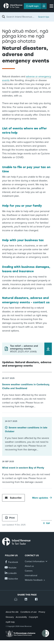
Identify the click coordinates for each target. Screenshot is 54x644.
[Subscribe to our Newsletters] (11, 579)
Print (10, 518)
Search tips (44, 17)
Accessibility (21, 617)
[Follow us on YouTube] (11, 568)
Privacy (42, 612)
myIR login (32, 6)
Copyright (33, 617)
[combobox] (21, 17)
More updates (40, 498)
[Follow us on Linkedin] (11, 573)
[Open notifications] (44, 6)
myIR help (10, 622)
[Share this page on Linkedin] (27, 600)
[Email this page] (17, 600)
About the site (12, 612)
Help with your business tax (23, 240)
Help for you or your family (22, 206)
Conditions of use (28, 612)
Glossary (10, 617)
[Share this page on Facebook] (37, 600)
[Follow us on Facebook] (11, 562)
